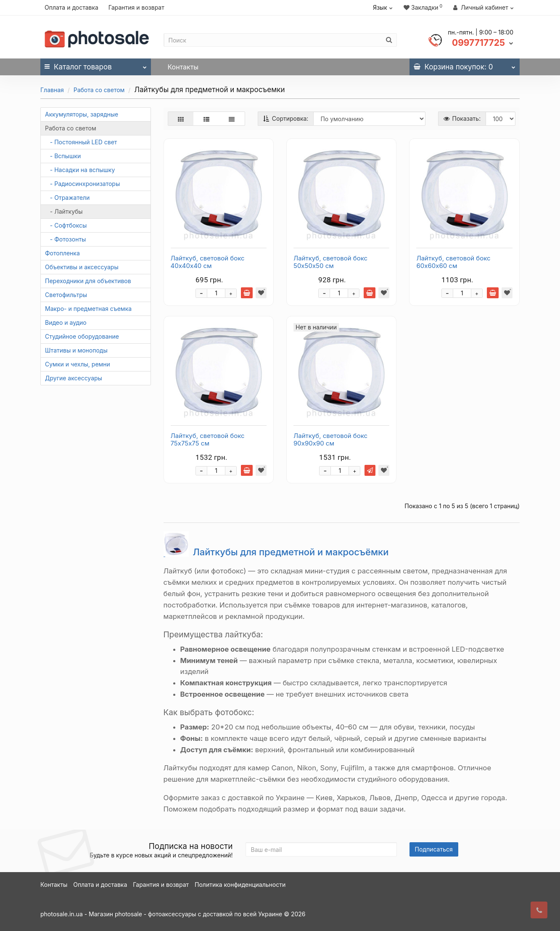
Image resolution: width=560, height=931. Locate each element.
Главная (52, 90)
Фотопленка (62, 253)
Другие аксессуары (74, 378)
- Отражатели (67, 198)
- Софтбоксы (66, 225)
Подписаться (434, 849)
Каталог (96, 65)
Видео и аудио (66, 322)
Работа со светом (99, 90)
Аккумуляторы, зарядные (82, 114)
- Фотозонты (65, 239)
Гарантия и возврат (136, 7)
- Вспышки (63, 156)
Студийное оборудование (82, 336)
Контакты (183, 67)
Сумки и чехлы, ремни (78, 364)
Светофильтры (66, 295)
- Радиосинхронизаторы (82, 184)
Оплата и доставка (71, 7)
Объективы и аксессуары (82, 267)
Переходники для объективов (88, 281)
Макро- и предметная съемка (88, 309)
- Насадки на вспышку (80, 170)
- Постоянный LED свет (81, 142)
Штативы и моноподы (76, 350)
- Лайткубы (64, 211)
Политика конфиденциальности (240, 885)
